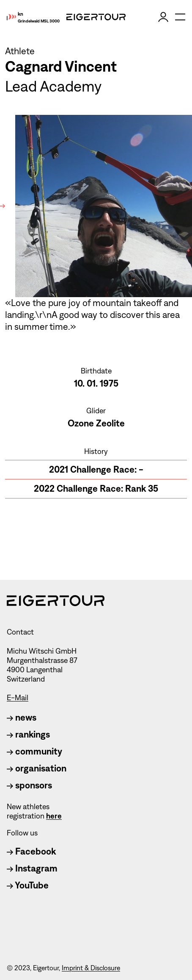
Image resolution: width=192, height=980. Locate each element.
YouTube (28, 885)
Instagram (32, 868)
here (54, 816)
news (22, 717)
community (34, 751)
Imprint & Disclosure (91, 968)
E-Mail (18, 698)
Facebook (31, 851)
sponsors (29, 785)
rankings (28, 734)
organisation (37, 768)
